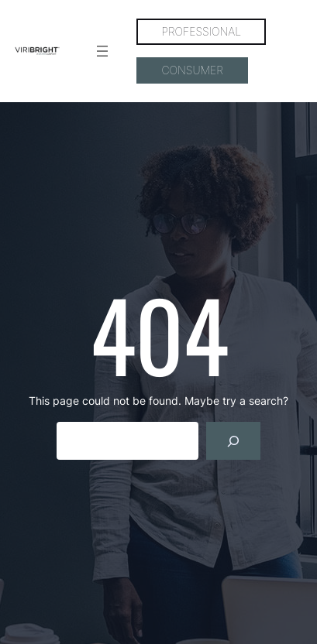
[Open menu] (102, 51)
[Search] (234, 441)
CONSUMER (192, 70)
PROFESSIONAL (201, 31)
